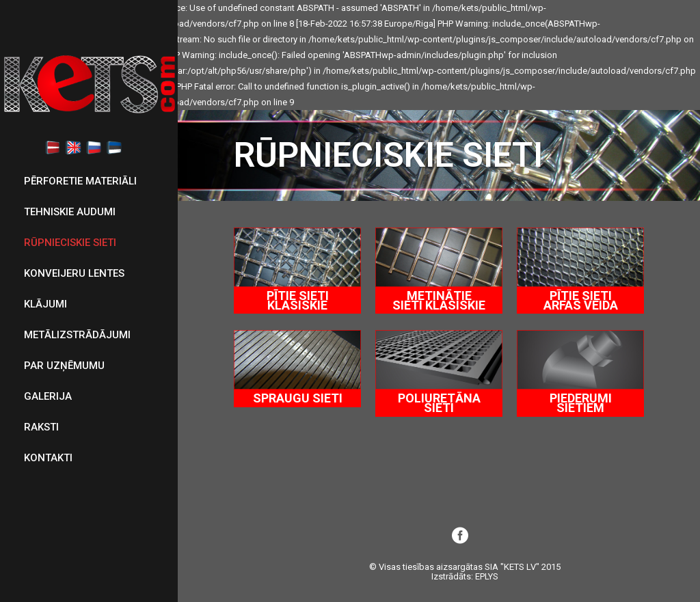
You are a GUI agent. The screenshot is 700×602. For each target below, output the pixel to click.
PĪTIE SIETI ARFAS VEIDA (581, 300)
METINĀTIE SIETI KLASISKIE (439, 300)
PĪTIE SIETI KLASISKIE (298, 300)
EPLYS (487, 576)
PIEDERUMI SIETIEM (581, 403)
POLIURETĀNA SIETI (439, 403)
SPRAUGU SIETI (298, 398)
